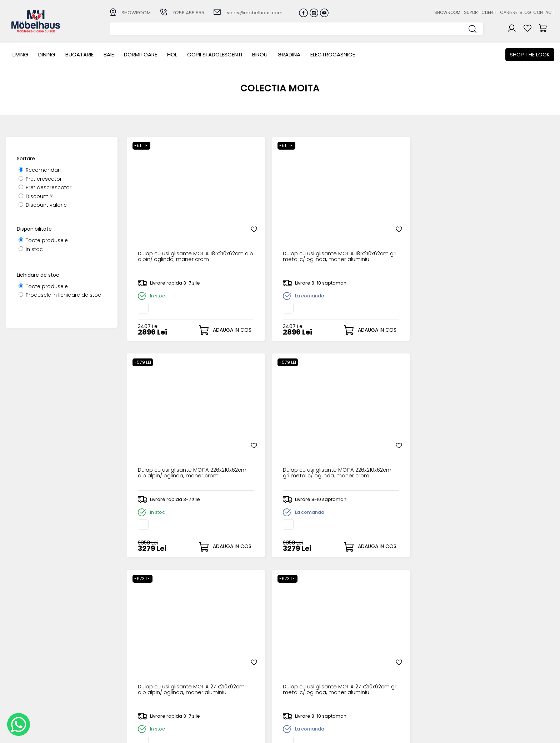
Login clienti (289, 670)
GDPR (201, 705)
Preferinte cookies (376, 694)
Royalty (545, 734)
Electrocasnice (333, 54)
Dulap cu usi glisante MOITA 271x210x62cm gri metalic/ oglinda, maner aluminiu (281, 442)
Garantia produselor (221, 687)
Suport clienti (480, 12)
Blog (525, 12)
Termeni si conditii (218, 682)
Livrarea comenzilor (220, 676)
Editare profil (290, 699)
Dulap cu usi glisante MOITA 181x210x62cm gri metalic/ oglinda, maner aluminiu (281, 229)
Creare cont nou (295, 664)
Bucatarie (79, 54)
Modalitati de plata (219, 670)
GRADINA (289, 54)
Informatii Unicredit (219, 711)
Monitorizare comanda (224, 694)
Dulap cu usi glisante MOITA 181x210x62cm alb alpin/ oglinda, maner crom (173, 229)
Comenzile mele (295, 693)
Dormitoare (141, 54)
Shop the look (530, 54)
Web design (512, 734)
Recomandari (40, 170)
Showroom (447, 12)
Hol (172, 54)
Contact (544, 12)
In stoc (31, 249)
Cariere (509, 12)
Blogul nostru (369, 682)
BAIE (109, 54)
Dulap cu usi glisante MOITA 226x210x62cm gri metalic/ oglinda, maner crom (496, 229)
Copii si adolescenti (215, 54)
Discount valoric (43, 205)
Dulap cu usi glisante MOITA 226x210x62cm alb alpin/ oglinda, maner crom (388, 229)
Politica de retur (215, 699)
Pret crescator (40, 179)
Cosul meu (288, 687)
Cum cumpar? (213, 664)
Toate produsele (43, 240)
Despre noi (367, 664)
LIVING (20, 54)
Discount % (36, 196)
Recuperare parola (298, 676)
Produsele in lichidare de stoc (60, 295)
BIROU (260, 54)
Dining (47, 54)
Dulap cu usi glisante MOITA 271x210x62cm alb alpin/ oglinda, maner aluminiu (173, 442)
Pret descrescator (45, 187)
